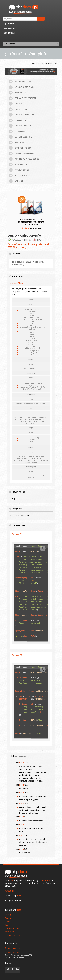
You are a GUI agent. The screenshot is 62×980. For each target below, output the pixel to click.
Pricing (8, 915)
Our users (10, 932)
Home (35, 64)
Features (9, 918)
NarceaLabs (45, 880)
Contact (10, 28)
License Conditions (14, 935)
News (8, 922)
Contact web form (13, 948)
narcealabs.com (12, 952)
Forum (9, 33)
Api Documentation (49, 64)
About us (9, 891)
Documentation (12, 928)
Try (7, 925)
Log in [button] (9, 24)
